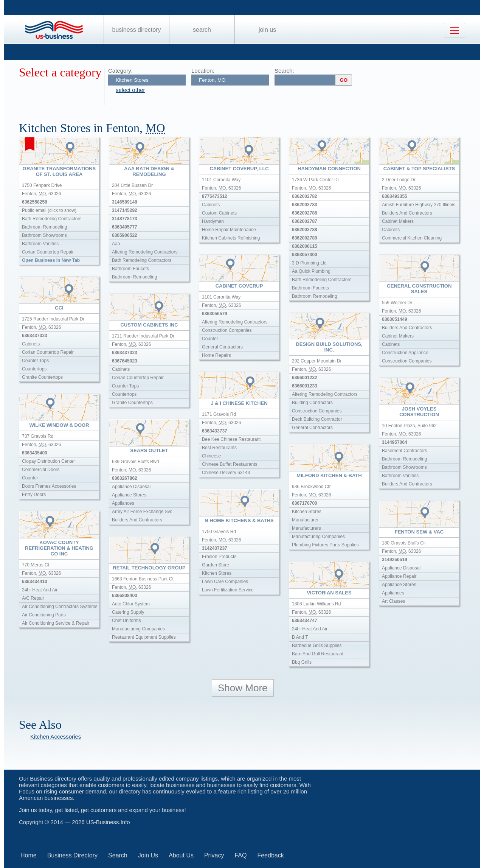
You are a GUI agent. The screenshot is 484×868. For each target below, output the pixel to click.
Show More (243, 688)
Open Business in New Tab (51, 260)
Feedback (270, 855)
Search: (284, 71)
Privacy (214, 855)
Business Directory (137, 30)
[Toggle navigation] (455, 30)
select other (130, 90)
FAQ (240, 855)
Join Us (267, 30)
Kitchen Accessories (56, 737)
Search (202, 30)
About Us (181, 855)
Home (29, 855)
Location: (203, 71)
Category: (120, 71)
